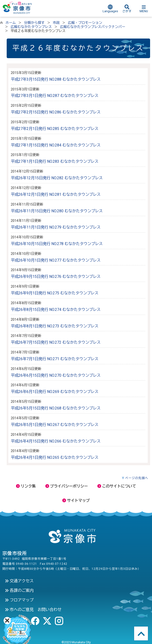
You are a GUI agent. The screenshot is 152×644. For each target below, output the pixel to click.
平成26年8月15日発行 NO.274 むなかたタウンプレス (56, 310)
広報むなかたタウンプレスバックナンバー (92, 27)
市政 (56, 23)
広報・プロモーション (85, 23)
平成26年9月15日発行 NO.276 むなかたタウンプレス (56, 277)
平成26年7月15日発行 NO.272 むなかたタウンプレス (56, 342)
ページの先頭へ (137, 478)
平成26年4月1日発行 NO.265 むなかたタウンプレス (55, 457)
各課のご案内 (19, 590)
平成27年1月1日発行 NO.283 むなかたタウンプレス (55, 161)
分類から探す (34, 23)
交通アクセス (19, 581)
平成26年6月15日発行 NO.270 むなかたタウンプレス (56, 375)
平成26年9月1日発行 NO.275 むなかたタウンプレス (55, 293)
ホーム (11, 23)
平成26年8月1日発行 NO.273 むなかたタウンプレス (55, 326)
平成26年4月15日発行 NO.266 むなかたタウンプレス (56, 441)
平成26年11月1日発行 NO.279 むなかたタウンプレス (56, 227)
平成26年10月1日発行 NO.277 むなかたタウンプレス (56, 260)
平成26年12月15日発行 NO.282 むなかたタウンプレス (57, 178)
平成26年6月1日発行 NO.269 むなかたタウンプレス (55, 392)
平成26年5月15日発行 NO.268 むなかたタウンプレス (56, 408)
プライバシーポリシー (67, 486)
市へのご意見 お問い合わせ (33, 610)
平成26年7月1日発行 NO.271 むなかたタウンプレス (55, 359)
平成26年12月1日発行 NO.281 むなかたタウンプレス (56, 194)
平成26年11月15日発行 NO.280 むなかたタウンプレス (57, 211)
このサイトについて (117, 486)
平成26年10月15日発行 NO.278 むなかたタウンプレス (57, 244)
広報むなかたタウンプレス (31, 27)
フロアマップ (19, 600)
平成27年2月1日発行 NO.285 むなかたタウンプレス (55, 129)
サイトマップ (76, 501)
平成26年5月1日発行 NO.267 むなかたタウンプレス (55, 425)
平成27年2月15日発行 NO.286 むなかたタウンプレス (56, 112)
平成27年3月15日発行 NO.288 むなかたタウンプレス (56, 79)
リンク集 (26, 486)
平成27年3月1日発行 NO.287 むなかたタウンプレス (55, 96)
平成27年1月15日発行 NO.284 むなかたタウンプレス (56, 145)
